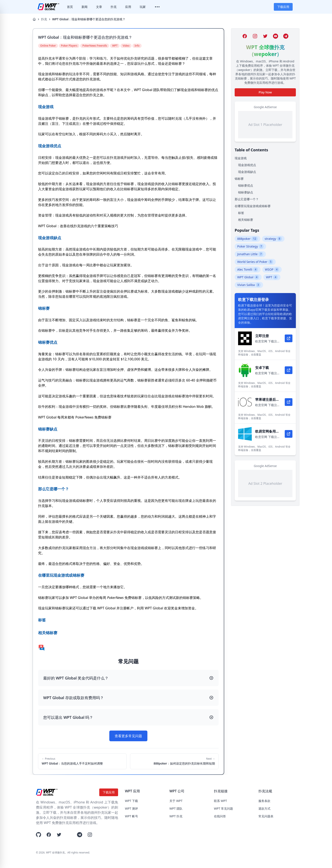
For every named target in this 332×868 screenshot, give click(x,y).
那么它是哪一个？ (247, 199)
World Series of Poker (255, 262)
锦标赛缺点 (246, 192)
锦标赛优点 (246, 185)
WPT (272, 277)
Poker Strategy (250, 246)
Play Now (265, 92)
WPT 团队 (176, 808)
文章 (99, 7)
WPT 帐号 (131, 816)
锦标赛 (239, 179)
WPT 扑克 (176, 816)
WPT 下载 (131, 801)
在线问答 (220, 816)
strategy (273, 239)
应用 (128, 7)
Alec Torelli (248, 270)
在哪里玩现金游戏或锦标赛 (253, 206)
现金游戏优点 (247, 165)
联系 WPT (220, 801)
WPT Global (248, 277)
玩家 (143, 7)
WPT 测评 (131, 808)
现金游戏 (241, 158)
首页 (70, 7)
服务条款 (264, 801)
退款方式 (264, 808)
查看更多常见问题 (128, 736)
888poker (248, 239)
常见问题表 (266, 816)
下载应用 (283, 7)
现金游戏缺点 (247, 172)
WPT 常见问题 (223, 808)
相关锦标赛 (246, 220)
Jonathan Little (250, 254)
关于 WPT (176, 801)
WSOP (272, 270)
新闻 (84, 7)
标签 (241, 213)
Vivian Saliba (249, 285)
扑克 (114, 7)
